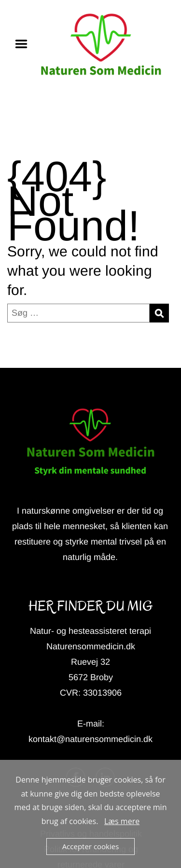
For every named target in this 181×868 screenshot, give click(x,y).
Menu (25, 44)
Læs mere (122, 821)
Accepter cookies (91, 846)
